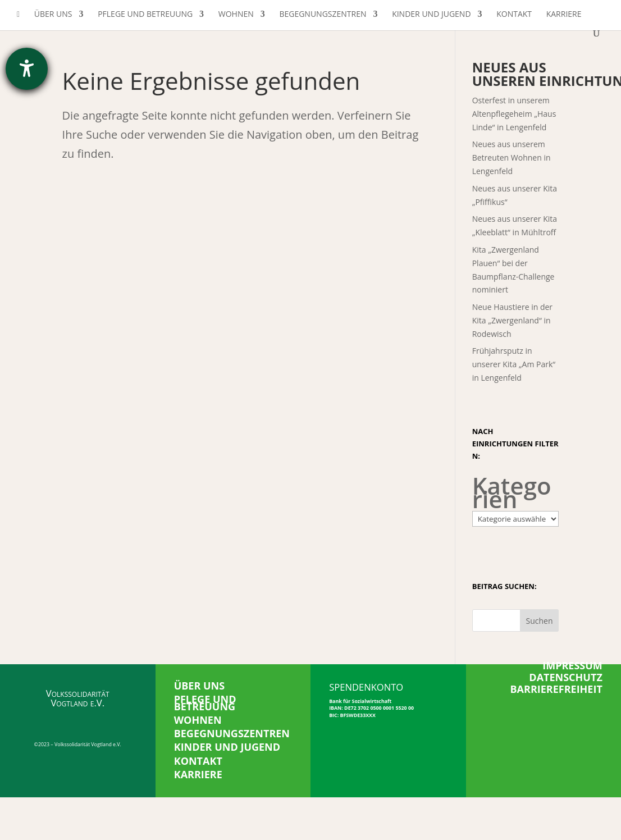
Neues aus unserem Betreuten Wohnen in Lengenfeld (512, 157)
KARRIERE (198, 774)
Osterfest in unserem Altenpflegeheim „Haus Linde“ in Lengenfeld (514, 114)
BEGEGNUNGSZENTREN (232, 733)
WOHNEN (198, 720)
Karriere (564, 15)
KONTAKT (198, 761)
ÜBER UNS (200, 686)
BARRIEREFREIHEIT (556, 689)
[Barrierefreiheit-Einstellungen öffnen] (27, 69)
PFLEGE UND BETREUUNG (205, 703)
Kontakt (514, 15)
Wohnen (236, 15)
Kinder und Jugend (431, 15)
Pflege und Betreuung (145, 15)
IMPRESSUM (572, 665)
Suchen (540, 621)
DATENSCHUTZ (566, 677)
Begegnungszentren (323, 15)
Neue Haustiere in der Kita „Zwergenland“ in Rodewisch (512, 320)
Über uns (53, 15)
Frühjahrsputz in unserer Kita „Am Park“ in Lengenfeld (514, 364)
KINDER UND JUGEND (227, 747)
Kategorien (512, 492)
